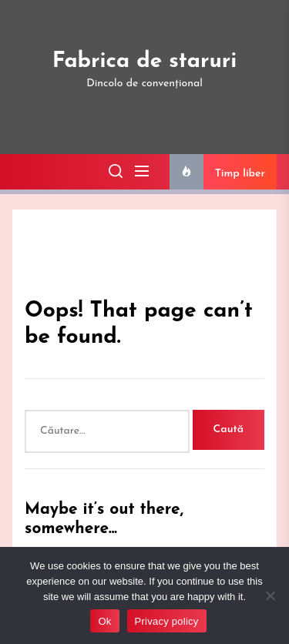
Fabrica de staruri (145, 62)
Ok (104, 621)
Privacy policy (167, 621)
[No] (270, 595)
